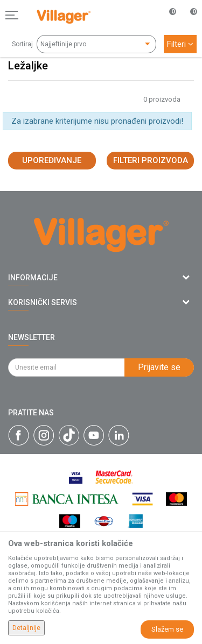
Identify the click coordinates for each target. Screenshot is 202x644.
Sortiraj (22, 44)
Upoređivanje (52, 160)
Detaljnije (26, 628)
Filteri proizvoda (151, 160)
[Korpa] (188, 26)
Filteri (180, 44)
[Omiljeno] (166, 15)
